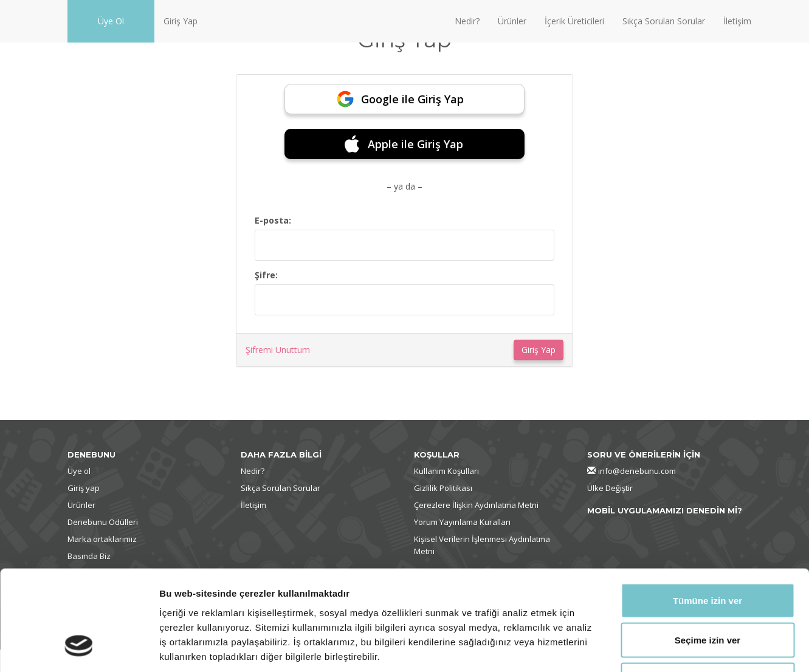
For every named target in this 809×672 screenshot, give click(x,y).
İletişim (737, 21)
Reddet (708, 592)
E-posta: (273, 220)
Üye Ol (111, 21)
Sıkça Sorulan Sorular (664, 21)
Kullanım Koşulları (446, 471)
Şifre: (266, 275)
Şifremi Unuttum (278, 350)
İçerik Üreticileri (574, 21)
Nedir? (467, 21)
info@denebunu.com (637, 471)
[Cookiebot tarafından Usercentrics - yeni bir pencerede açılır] (79, 648)
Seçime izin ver (707, 553)
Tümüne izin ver (707, 513)
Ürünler (512, 21)
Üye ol (79, 471)
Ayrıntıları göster (627, 648)
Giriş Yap (181, 21)
